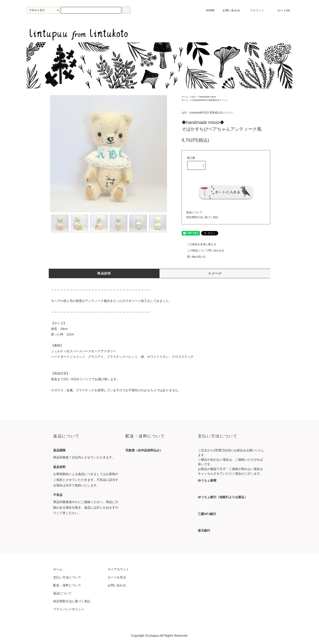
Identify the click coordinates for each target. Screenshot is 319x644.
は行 (194, 97)
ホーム (185, 97)
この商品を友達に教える (199, 244)
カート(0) (281, 10)
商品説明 (104, 273)
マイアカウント (118, 569)
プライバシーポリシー (69, 609)
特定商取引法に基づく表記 (202, 217)
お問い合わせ (231, 10)
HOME (207, 10)
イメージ (215, 273)
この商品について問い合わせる (203, 251)
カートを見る (117, 577)
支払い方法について (67, 577)
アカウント (255, 10)
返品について (194, 212)
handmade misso (207, 97)
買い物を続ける (194, 257)
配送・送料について (67, 585)
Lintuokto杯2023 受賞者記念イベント (210, 100)
